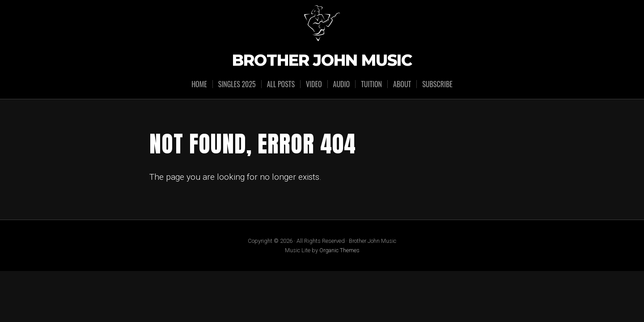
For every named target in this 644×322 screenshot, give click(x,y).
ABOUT (402, 84)
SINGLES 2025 (237, 84)
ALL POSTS (281, 84)
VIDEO (314, 84)
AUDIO (342, 84)
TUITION (371, 84)
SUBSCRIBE (437, 84)
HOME (199, 84)
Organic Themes (339, 250)
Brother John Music (322, 61)
